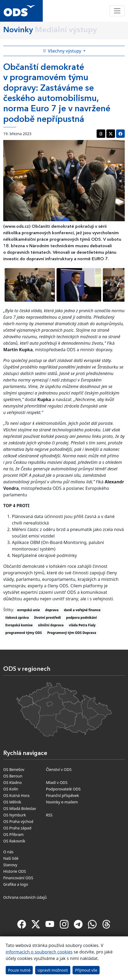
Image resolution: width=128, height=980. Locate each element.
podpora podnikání (81, 618)
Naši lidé (11, 858)
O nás (8, 852)
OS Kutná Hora (16, 795)
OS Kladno (12, 782)
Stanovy (10, 865)
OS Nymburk (15, 815)
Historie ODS (15, 871)
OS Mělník (12, 802)
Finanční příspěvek (63, 795)
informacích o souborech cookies (39, 952)
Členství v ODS (59, 769)
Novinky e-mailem (62, 802)
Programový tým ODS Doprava (72, 633)
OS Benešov (14, 769)
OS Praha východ (18, 821)
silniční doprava (51, 625)
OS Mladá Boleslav (20, 808)
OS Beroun (13, 776)
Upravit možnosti (53, 970)
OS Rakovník (14, 841)
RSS (49, 815)
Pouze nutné (19, 970)
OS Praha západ (17, 828)
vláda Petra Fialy (82, 625)
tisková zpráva (17, 618)
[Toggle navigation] (117, 11)
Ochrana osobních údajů (25, 897)
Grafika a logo (16, 884)
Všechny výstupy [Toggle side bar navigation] (63, 51)
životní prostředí (47, 618)
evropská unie (28, 610)
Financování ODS (18, 878)
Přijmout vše (86, 970)
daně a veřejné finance (82, 610)
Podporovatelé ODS (63, 789)
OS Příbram (13, 834)
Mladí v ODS (57, 782)
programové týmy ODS (24, 633)
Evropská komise (19, 625)
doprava (52, 610)
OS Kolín (11, 789)
